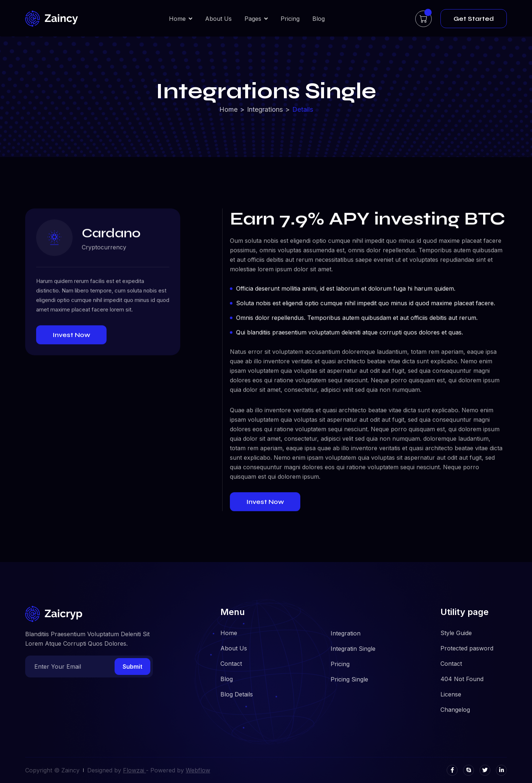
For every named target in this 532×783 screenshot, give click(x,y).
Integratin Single (353, 649)
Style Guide (456, 633)
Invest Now (71, 336)
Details (303, 110)
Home (228, 110)
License (451, 694)
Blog (319, 19)
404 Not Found (462, 679)
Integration (346, 633)
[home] (52, 19)
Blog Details (237, 694)
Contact (231, 664)
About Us (218, 19)
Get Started (474, 19)
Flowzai (134, 770)
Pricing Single (349, 679)
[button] (181, 19)
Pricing (290, 19)
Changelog (455, 710)
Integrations (265, 110)
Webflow (198, 770)
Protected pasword (467, 648)
